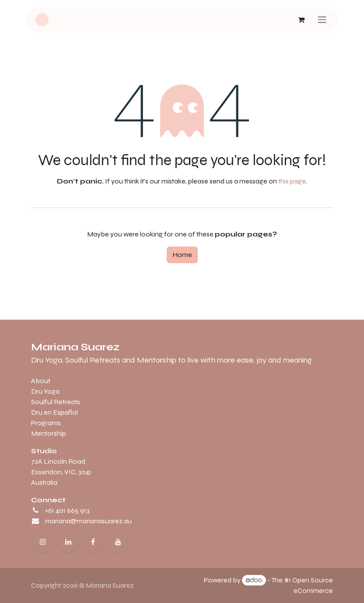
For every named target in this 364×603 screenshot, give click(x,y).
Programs (46, 423)
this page (292, 181)
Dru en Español (54, 412)
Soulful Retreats (56, 402)
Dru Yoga (45, 391)
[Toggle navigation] (322, 19)
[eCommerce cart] (301, 20)
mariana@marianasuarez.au (88, 521)
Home (182, 255)
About (41, 381)
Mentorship (49, 433)
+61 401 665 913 (67, 510)
